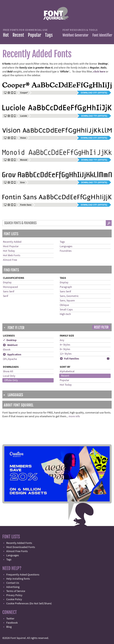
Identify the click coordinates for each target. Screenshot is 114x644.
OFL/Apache (10, 359)
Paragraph (66, 287)
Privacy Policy (14, 595)
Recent (18, 35)
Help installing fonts (18, 579)
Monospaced (10, 287)
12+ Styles (66, 354)
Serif (6, 296)
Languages (66, 246)
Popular (34, 35)
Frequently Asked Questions (23, 575)
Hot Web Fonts (12, 255)
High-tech (65, 314)
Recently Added (12, 242)
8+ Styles (65, 349)
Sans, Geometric (69, 296)
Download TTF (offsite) (94, 116)
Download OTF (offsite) (94, 93)
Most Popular (11, 246)
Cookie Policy (14, 599)
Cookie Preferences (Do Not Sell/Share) (29, 604)
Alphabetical (67, 371)
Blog (9, 627)
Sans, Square (67, 301)
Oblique (64, 305)
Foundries (66, 251)
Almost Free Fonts (17, 551)
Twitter (10, 619)
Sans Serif (9, 292)
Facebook (12, 623)
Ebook (7, 350)
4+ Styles (65, 345)
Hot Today (9, 251)
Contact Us (13, 583)
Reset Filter (101, 327)
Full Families (69, 359)
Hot (6, 35)
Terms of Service (16, 591)
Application (12, 355)
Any (62, 340)
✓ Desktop (10, 340)
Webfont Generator (75, 35)
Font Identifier (102, 35)
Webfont (10, 345)
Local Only (9, 376)
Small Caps (66, 310)
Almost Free (10, 260)
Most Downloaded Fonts (21, 547)
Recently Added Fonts (19, 543)
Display (7, 283)
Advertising (13, 587)
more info (74, 416)
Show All (8, 371)
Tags (49, 35)
